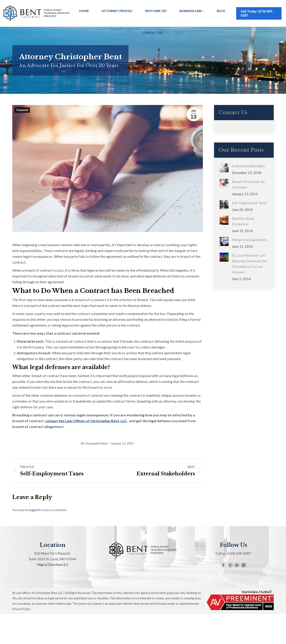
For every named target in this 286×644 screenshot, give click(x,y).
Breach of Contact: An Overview (248, 184)
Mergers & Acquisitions (249, 240)
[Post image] (224, 168)
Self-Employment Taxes (249, 203)
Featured (22, 110)
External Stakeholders (248, 166)
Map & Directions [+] (53, 564)
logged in (35, 510)
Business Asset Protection (243, 221)
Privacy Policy (21, 609)
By (94, 443)
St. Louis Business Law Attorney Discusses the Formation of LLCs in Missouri (249, 264)
